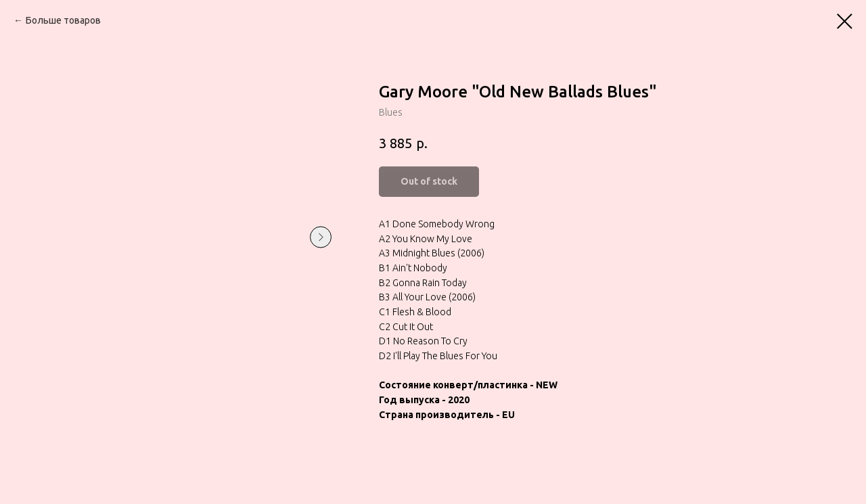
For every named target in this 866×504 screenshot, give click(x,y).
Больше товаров (63, 20)
